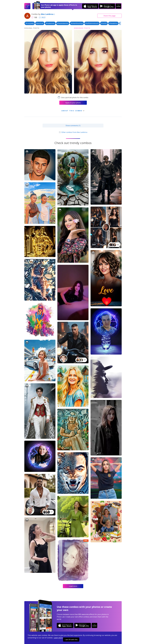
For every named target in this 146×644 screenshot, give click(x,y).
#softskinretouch (92, 23)
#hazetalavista (63, 23)
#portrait (40, 23)
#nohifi (104, 23)
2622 (42, 17)
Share (109, 16)
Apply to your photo (73, 103)
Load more (73, 586)
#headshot (113, 23)
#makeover (50, 23)
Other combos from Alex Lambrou (73, 132)
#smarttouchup (77, 23)
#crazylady (30, 23)
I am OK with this (71, 640)
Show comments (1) (73, 126)
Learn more (58, 638)
